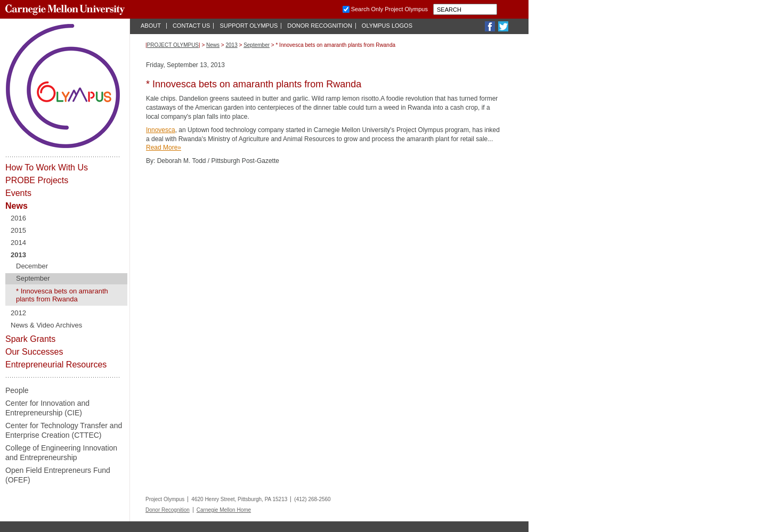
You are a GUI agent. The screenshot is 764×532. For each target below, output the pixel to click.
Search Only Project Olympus (389, 9)
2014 (18, 243)
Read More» (164, 148)
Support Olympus (249, 26)
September (33, 278)
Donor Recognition (320, 26)
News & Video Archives (46, 325)
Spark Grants (30, 339)
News (17, 206)
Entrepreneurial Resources (56, 365)
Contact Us (192, 26)
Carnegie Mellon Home (224, 510)
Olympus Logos (387, 26)
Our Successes (34, 352)
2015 (18, 230)
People (17, 390)
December (32, 266)
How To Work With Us (47, 167)
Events (18, 193)
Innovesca (161, 130)
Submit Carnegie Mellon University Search (504, 9)
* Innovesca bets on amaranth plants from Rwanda (62, 295)
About (151, 26)
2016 (18, 218)
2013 (18, 255)
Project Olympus (173, 45)
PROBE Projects (37, 180)
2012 (18, 313)
